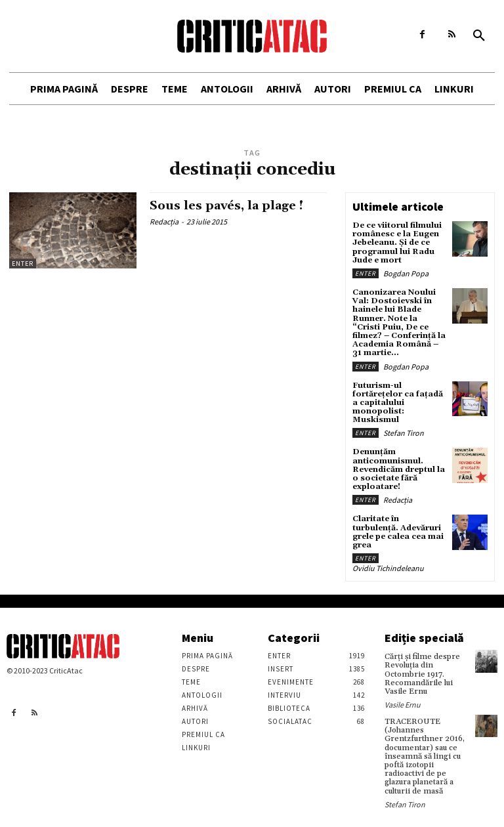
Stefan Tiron (404, 433)
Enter (23, 264)
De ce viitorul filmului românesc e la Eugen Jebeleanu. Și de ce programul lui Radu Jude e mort (397, 243)
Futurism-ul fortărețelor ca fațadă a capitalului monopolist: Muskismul (398, 403)
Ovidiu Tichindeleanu (388, 568)
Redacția (164, 222)
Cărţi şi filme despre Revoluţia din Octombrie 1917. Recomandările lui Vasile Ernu (422, 674)
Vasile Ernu (403, 705)
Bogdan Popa (406, 273)
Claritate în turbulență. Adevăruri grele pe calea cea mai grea (398, 532)
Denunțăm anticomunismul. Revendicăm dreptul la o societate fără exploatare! (399, 469)
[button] (479, 36)
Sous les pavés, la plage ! (226, 206)
